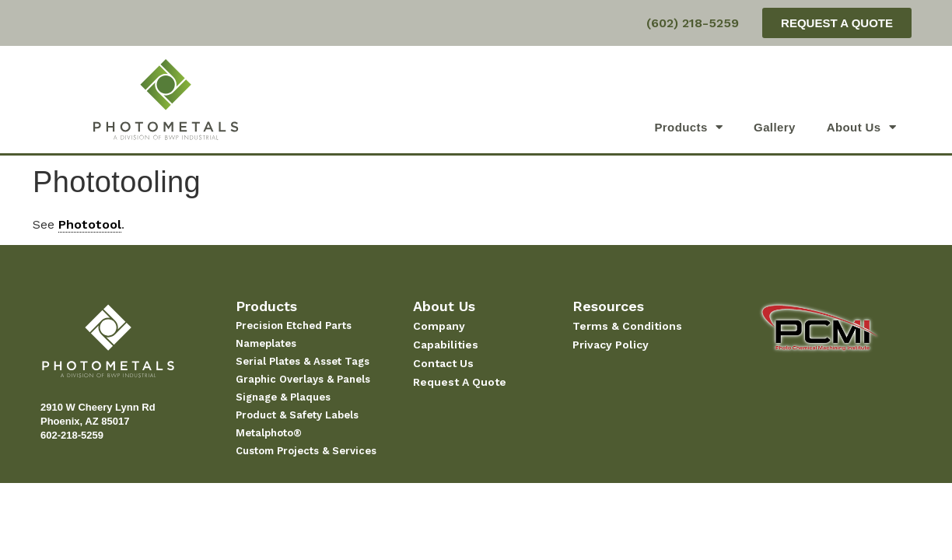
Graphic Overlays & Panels (303, 379)
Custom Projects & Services (306, 451)
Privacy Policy (611, 345)
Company (439, 326)
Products (688, 127)
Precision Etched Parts (294, 325)
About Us (861, 127)
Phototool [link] (90, 224)
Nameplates (266, 343)
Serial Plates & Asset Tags (303, 361)
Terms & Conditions (627, 326)
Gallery (775, 127)
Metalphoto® (269, 433)
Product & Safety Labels (297, 415)
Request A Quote (460, 382)
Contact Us (443, 363)
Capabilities (446, 345)
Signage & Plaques (283, 397)
